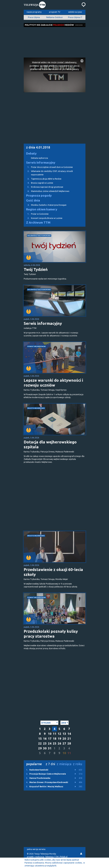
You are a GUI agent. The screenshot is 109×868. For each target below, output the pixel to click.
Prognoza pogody (39, 196)
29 (40, 748)
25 (55, 743)
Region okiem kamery (42, 209)
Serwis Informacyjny (41, 163)
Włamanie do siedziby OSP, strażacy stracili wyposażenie (48, 173)
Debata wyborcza (39, 158)
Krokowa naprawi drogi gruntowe (43, 187)
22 (40, 743)
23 (45, 743)
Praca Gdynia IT (75, 17)
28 (69, 743)
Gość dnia (33, 200)
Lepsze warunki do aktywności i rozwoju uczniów (53, 383)
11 (55, 734)
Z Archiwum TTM (38, 223)
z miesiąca (64, 764)
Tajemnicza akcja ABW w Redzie (43, 179)
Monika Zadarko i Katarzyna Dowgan (45, 205)
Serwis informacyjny (43, 323)
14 (69, 734)
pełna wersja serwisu (36, 849)
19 (59, 739)
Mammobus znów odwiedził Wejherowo (47, 191)
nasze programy (34, 12)
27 (64, 743)
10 (50, 734)
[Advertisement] (55, 41)
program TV (55, 12)
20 (64, 739)
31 (50, 748)
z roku (78, 764)
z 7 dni (50, 764)
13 (64, 734)
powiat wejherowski (37, 346)
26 (59, 743)
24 (50, 743)
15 (40, 739)
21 (69, 739)
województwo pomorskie (39, 236)
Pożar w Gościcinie (36, 214)
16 (45, 739)
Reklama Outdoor (55, 17)
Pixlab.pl (64, 857)
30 (45, 748)
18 (55, 739)
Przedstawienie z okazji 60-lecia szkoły (53, 572)
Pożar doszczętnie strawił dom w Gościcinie (48, 167)
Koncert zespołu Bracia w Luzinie (43, 218)
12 (59, 734)
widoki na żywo (75, 12)
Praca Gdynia (34, 17)
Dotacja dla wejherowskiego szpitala (50, 444)
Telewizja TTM (52, 857)
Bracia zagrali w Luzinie (38, 183)
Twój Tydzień (36, 269)
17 (50, 739)
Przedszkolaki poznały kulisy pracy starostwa (51, 634)
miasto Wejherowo (36, 408)
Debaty (31, 153)
